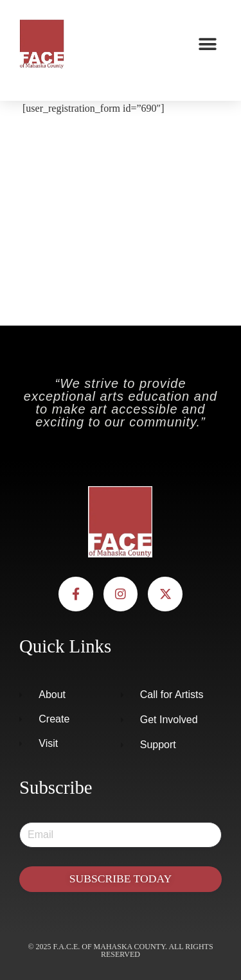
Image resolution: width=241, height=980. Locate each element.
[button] (207, 44)
